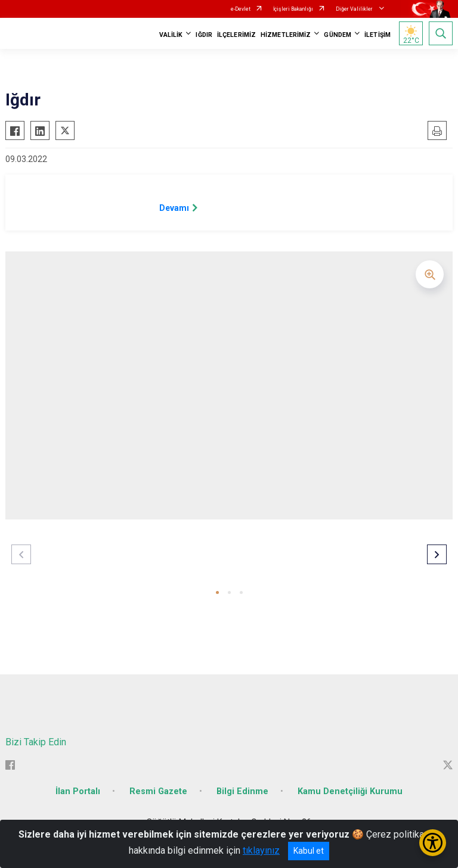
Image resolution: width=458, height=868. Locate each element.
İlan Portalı (78, 791)
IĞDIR (204, 35)
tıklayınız (261, 850)
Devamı (174, 208)
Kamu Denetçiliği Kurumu (350, 791)
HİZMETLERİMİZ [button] (286, 35)
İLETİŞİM (377, 35)
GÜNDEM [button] (338, 35)
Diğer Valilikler (355, 9)
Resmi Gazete (158, 791)
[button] (217, 592)
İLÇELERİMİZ (236, 35)
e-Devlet (241, 9)
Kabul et (309, 851)
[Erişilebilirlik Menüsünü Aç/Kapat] (433, 843)
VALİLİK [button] (171, 35)
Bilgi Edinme (242, 791)
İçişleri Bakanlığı (293, 9)
